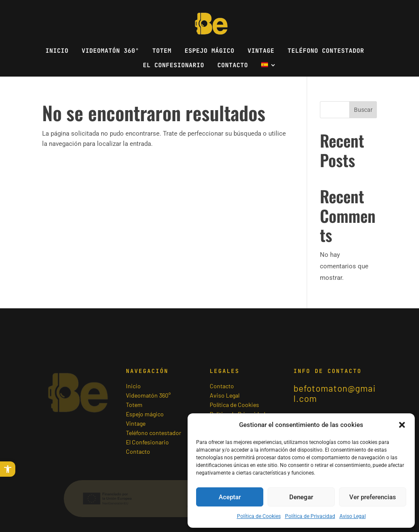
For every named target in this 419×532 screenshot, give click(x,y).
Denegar (301, 497)
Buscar (363, 110)
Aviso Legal (353, 516)
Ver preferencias (373, 497)
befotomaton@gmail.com (335, 393)
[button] (8, 469)
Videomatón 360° (110, 51)
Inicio (57, 51)
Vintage (261, 51)
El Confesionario (174, 65)
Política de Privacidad (310, 516)
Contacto (233, 65)
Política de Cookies (259, 516)
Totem (162, 51)
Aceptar (230, 497)
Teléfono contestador (326, 51)
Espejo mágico (209, 51)
